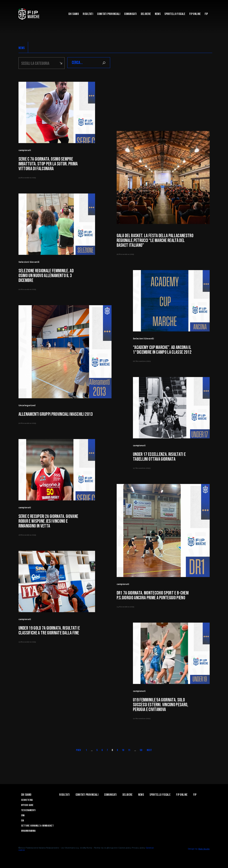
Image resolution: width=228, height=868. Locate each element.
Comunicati (130, 14)
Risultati (88, 14)
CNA (23, 815)
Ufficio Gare (27, 805)
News (158, 14)
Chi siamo (74, 14)
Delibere (146, 14)
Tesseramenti (28, 810)
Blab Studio (204, 848)
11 (129, 750)
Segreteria (27, 800)
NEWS (22, 48)
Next (149, 750)
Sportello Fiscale (175, 14)
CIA (23, 820)
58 (141, 750)
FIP (206, 14)
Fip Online (195, 14)
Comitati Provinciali (109, 14)
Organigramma (28, 830)
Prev (78, 750)
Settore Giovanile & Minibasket (37, 825)
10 (123, 750)
